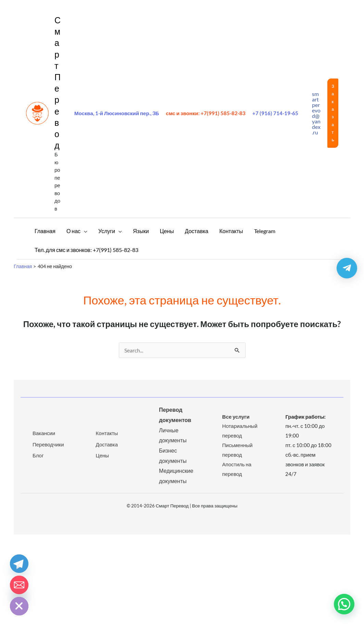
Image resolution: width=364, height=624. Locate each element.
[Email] (19, 585)
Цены (103, 455)
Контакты (107, 433)
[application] (84, 231)
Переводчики (48, 444)
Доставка (107, 444)
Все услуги (236, 417)
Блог (38, 455)
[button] (333, 113)
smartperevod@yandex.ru (316, 113)
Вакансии (44, 433)
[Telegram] (19, 564)
